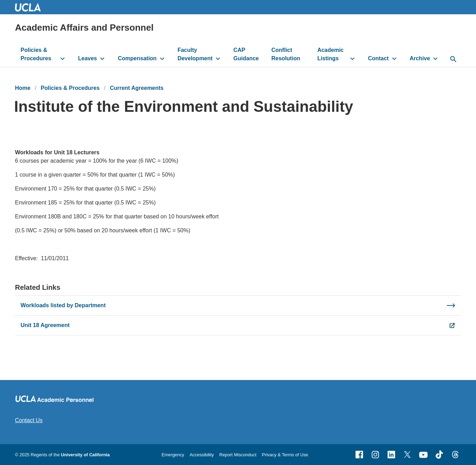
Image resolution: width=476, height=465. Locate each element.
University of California (85, 455)
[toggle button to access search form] (453, 60)
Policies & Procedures (36, 54)
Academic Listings (331, 54)
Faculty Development (195, 54)
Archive (420, 58)
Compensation (137, 58)
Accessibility (202, 455)
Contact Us (29, 420)
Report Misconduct (238, 455)
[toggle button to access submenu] (63, 59)
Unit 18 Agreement (45, 325)
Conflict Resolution (286, 54)
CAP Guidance (246, 54)
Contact (378, 58)
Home (23, 88)
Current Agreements (137, 88)
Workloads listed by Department (63, 305)
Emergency (173, 455)
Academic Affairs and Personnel (84, 28)
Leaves (87, 58)
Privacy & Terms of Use (285, 455)
